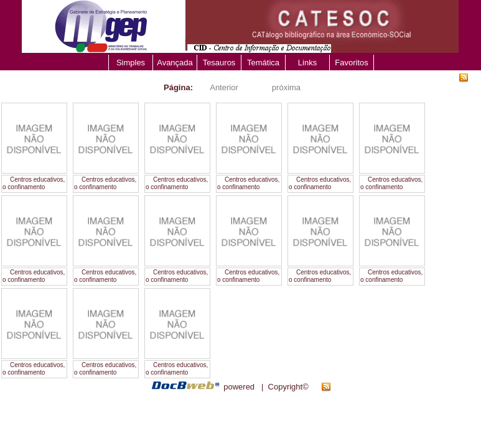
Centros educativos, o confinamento (34, 183)
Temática (263, 63)
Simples (131, 63)
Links (307, 63)
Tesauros (219, 63)
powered (239, 387)
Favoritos (351, 63)
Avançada (175, 63)
